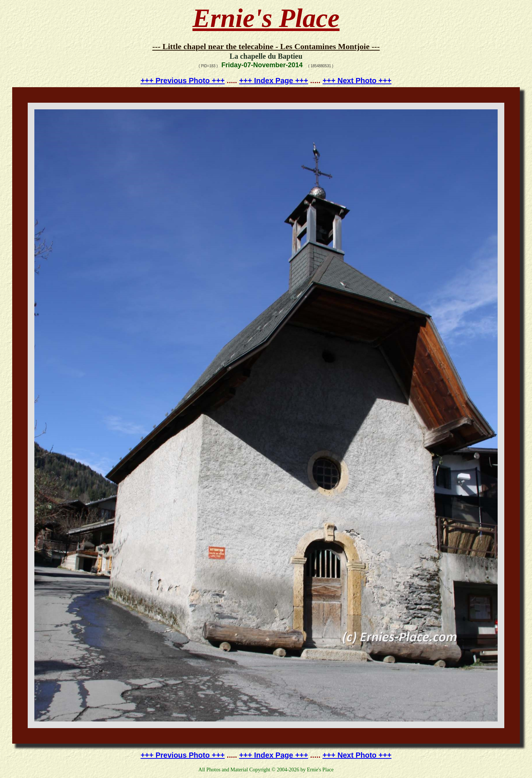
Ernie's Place (266, 18)
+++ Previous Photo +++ (183, 81)
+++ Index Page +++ (274, 81)
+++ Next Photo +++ (357, 81)
